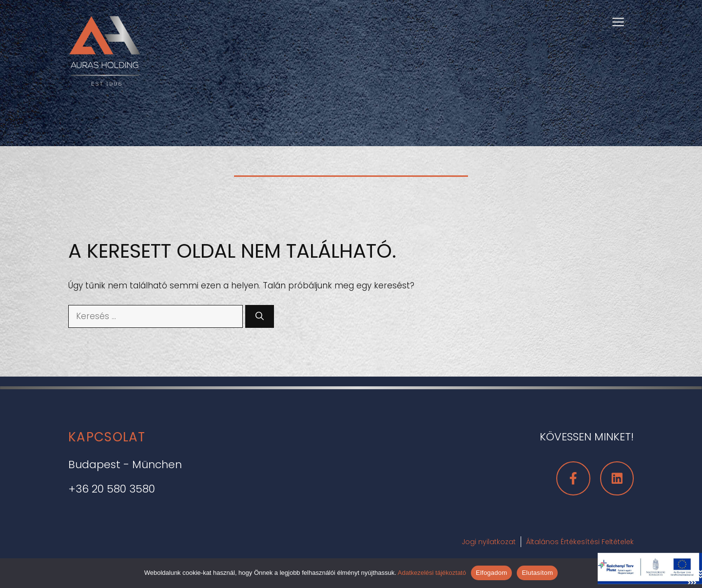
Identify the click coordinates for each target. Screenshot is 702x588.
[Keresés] (260, 317)
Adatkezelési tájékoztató (432, 573)
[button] (618, 21)
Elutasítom (537, 573)
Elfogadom (491, 573)
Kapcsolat (107, 437)
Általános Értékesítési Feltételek (580, 542)
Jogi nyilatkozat (489, 542)
